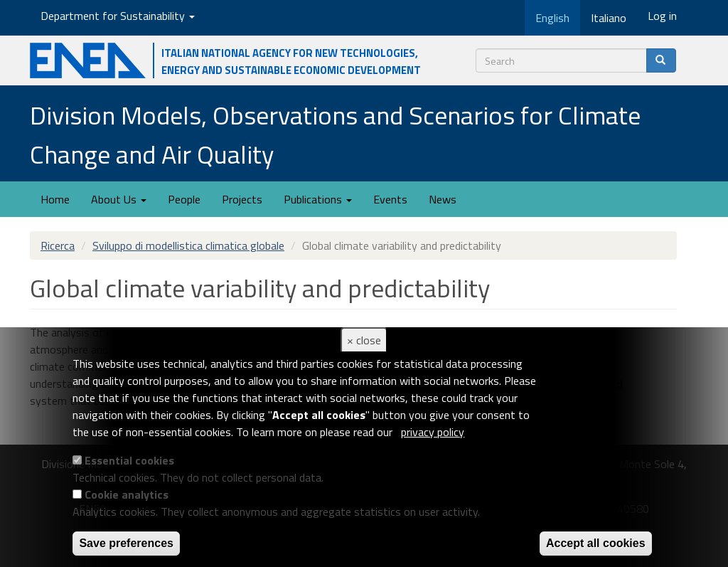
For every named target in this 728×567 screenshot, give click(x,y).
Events (390, 199)
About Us (119, 199)
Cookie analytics (127, 494)
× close (364, 340)
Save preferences (126, 543)
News (443, 199)
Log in (662, 16)
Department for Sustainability (118, 16)
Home (55, 199)
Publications (318, 199)
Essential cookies (129, 460)
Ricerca (58, 245)
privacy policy (433, 432)
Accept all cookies (596, 543)
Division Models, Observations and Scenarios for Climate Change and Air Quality (335, 134)
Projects (242, 199)
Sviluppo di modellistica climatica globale (188, 245)
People (184, 199)
